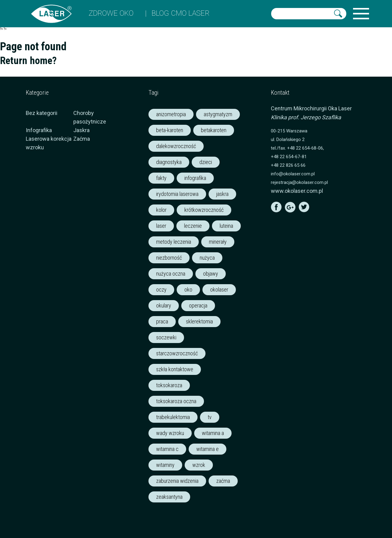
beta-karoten (170, 130)
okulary (164, 305)
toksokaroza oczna (176, 401)
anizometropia (171, 114)
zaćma (223, 481)
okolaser (219, 290)
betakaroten (214, 130)
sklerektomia (199, 321)
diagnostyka (169, 162)
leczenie (193, 226)
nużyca (207, 258)
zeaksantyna (169, 497)
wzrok (199, 465)
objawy (211, 274)
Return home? (28, 61)
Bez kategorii (42, 113)
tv (210, 417)
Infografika (39, 130)
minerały (218, 242)
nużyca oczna (171, 274)
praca (162, 321)
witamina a (213, 433)
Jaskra (81, 130)
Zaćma (82, 139)
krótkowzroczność (204, 210)
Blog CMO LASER (181, 13)
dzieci (206, 162)
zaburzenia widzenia (177, 481)
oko (188, 290)
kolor (161, 210)
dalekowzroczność (176, 146)
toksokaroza (169, 385)
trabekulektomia (173, 417)
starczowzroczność (177, 353)
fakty (161, 178)
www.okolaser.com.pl (297, 191)
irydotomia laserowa (177, 194)
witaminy (165, 465)
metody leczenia (174, 242)
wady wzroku (170, 433)
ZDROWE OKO (111, 13)
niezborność (169, 258)
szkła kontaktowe (175, 369)
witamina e (208, 449)
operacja (198, 305)
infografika (195, 178)
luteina (226, 226)
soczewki (166, 337)
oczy (161, 290)
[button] (338, 14)
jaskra (222, 194)
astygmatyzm (218, 114)
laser (161, 226)
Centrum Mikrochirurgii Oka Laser (311, 108)
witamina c (167, 449)
